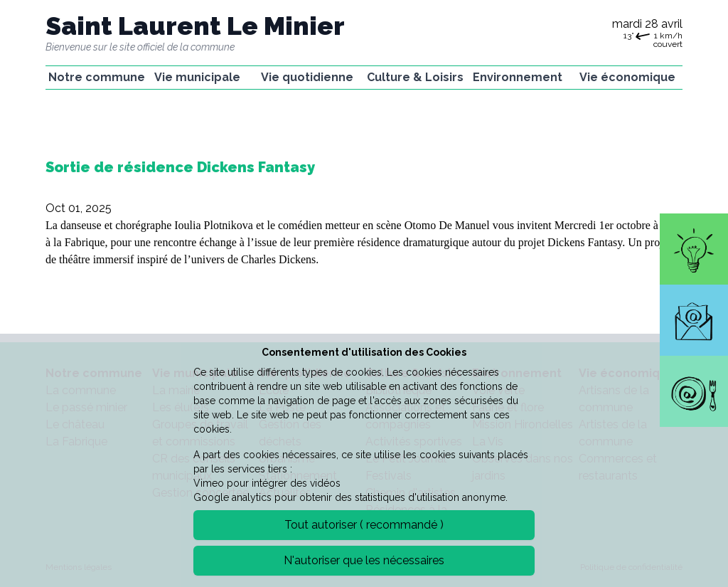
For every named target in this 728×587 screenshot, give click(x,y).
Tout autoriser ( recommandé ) (364, 525)
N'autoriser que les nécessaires (364, 560)
